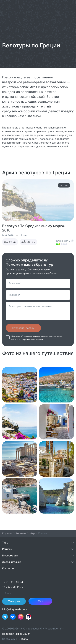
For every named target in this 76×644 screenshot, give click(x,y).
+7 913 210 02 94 (13, 582)
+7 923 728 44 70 (13, 587)
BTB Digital (22, 639)
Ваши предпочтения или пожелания (30, 306)
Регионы (7, 549)
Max (40, 601)
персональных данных (33, 339)
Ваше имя (15, 283)
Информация (10, 555)
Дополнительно (12, 562)
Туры (5, 543)
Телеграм (14, 601)
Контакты (8, 568)
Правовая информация (16, 634)
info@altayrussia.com (15, 609)
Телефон (14, 295)
